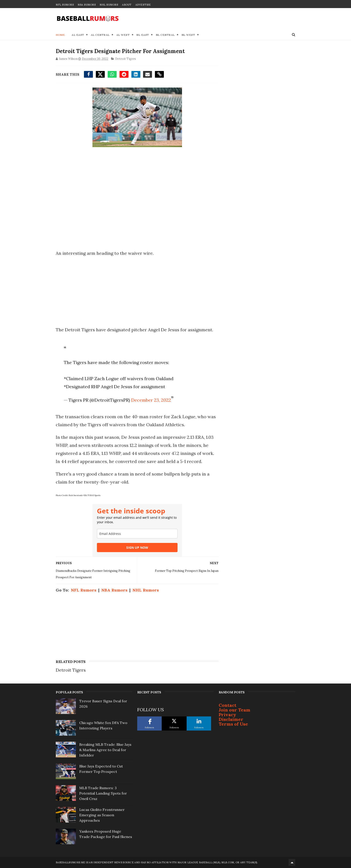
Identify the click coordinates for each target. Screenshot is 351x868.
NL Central (165, 35)
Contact (228, 705)
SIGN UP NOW (137, 548)
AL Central (100, 35)
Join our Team (234, 710)
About (127, 5)
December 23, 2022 (151, 400)
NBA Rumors (87, 5)
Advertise (143, 5)
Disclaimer (231, 719)
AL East (78, 35)
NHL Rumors (109, 5)
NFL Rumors (65, 5)
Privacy (227, 715)
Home (60, 35)
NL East (143, 35)
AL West (123, 35)
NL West (188, 35)
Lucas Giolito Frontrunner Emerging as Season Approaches (102, 815)
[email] (137, 534)
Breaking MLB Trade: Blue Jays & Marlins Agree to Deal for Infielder (105, 750)
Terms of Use (233, 724)
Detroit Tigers (126, 59)
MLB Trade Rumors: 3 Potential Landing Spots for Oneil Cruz (103, 793)
